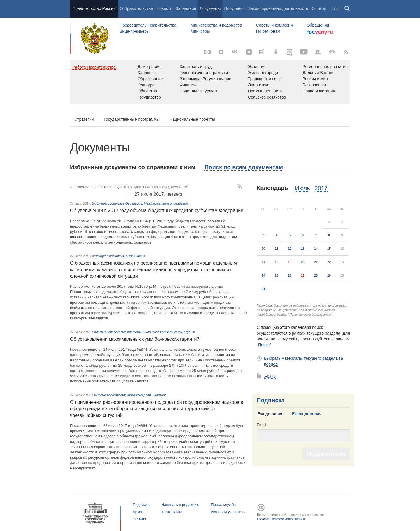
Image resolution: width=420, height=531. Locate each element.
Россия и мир (315, 79)
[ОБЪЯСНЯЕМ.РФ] (290, 52)
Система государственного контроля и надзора (129, 395)
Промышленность (265, 91)
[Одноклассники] (276, 52)
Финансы (188, 85)
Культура (146, 85)
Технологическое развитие (205, 73)
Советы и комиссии (274, 25)
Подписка (271, 400)
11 (276, 249)
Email (261, 425)
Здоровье (147, 73)
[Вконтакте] (235, 52)
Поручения (234, 8)
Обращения (318, 25)
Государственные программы (132, 119)
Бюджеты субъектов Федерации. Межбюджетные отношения (140, 203)
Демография (150, 67)
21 (316, 262)
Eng (335, 8)
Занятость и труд (196, 67)
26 (290, 275)
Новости (164, 8)
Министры (200, 31)
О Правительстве (136, 8)
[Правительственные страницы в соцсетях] (318, 52)
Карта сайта (172, 512)
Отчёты (319, 8)
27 (303, 275)
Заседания (186, 8)
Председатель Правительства (148, 25)
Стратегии (84, 119)
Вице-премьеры (135, 31)
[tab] (135, 167)
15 (329, 249)
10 (263, 249)
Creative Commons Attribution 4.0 (281, 519)
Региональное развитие (325, 67)
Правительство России (94, 8)
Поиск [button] (347, 9)
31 (263, 289)
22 (329, 262)
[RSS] (346, 52)
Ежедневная (270, 414)
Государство (149, 97)
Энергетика (259, 85)
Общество (147, 91)
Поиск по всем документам (244, 167)
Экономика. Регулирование (205, 79)
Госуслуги (320, 33)
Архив (270, 376)
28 (316, 275)
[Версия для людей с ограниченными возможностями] (332, 52)
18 (276, 262)
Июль (303, 188)
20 (303, 262)
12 (290, 249)
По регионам (268, 31)
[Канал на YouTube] (304, 52)
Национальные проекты (192, 119)
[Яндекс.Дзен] (249, 52)
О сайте (140, 519)
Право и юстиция (319, 91)
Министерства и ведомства (216, 25)
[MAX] (221, 52)
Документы (210, 8)
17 (263, 262)
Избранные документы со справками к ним (133, 167)
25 (276, 275)
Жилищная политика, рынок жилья (118, 256)
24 (263, 275)
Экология (257, 67)
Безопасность (315, 85)
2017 (321, 188)
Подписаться (326, 454)
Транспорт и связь (265, 79)
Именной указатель (228, 512)
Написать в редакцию (180, 505)
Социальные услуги (198, 91)
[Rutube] (262, 51)
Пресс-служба (223, 505)
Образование (150, 79)
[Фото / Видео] (207, 52)
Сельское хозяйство (267, 97)
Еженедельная (307, 414)
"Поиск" (264, 345)
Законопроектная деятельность (278, 8)
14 (316, 249)
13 (303, 249)
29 (329, 275)
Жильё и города (263, 73)
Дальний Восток (318, 73)
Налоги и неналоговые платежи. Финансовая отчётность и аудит (143, 332)
